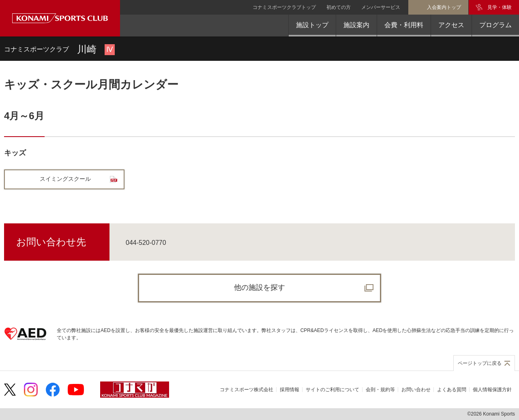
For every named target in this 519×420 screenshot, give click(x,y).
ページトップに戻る (480, 363)
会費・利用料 (404, 25)
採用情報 (290, 390)
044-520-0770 (146, 243)
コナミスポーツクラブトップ (284, 7)
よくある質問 (452, 390)
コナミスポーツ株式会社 (247, 390)
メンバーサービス (381, 7)
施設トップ (312, 25)
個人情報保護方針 (492, 390)
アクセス (451, 25)
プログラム (495, 25)
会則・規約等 (380, 390)
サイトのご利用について (332, 390)
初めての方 (339, 7)
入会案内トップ (444, 7)
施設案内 (356, 25)
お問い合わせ (416, 390)
